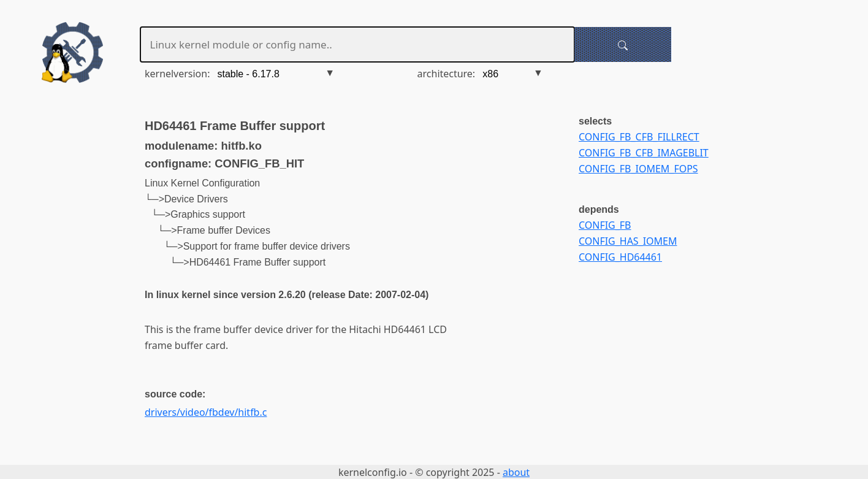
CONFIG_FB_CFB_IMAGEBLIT (644, 153)
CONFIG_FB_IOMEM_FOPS (638, 169)
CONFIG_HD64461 (620, 257)
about (516, 472)
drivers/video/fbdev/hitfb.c (206, 412)
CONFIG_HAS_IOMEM (628, 241)
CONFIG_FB (605, 225)
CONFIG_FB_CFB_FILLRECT (639, 137)
